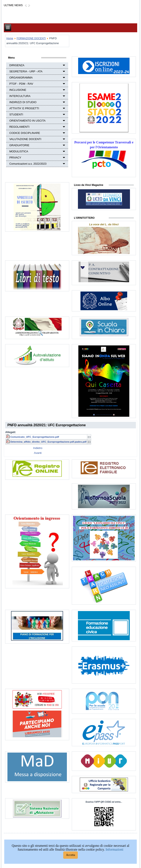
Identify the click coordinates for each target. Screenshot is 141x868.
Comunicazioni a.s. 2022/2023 (28, 164)
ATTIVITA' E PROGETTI (24, 108)
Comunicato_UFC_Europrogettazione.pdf (35, 437)
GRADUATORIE (19, 145)
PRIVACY (15, 158)
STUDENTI (16, 114)
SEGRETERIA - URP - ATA (26, 71)
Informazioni (114, 849)
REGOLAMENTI (19, 127)
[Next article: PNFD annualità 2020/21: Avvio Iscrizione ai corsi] (38, 453)
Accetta (71, 855)
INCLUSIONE (18, 90)
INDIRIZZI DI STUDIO (23, 102)
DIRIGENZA (17, 65)
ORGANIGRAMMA (21, 78)
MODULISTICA (19, 151)
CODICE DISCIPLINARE (25, 133)
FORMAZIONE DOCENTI (31, 38)
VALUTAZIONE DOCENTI (25, 139)
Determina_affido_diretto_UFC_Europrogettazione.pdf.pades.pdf (48, 442)
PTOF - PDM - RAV (21, 84)
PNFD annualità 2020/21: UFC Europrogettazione (47, 425)
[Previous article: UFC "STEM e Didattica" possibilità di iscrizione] (38, 448)
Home (10, 38)
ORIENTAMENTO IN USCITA (27, 121)
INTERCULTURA (20, 96)
